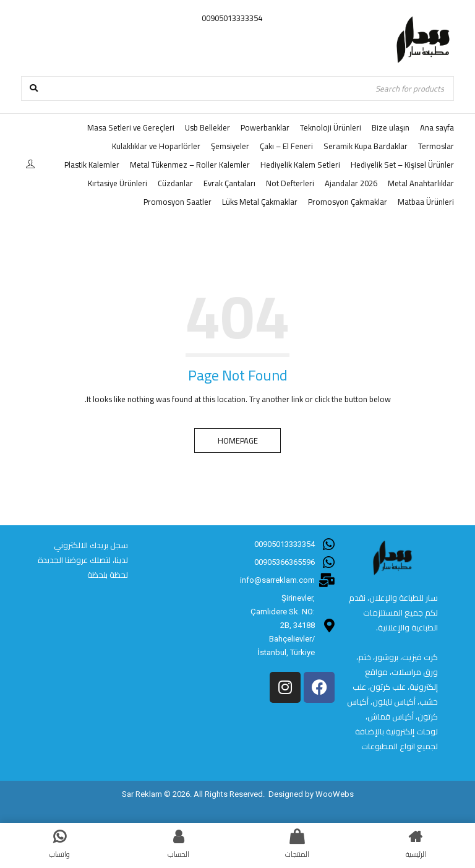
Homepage (238, 440)
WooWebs (335, 794)
